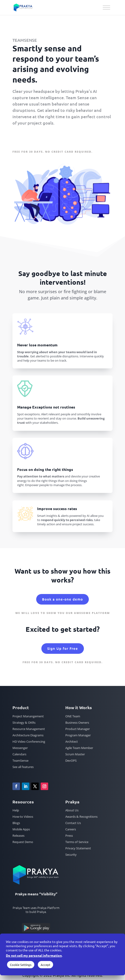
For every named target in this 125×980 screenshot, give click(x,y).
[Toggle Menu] (106, 7)
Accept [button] (45, 965)
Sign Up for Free (34, 138)
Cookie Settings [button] (21, 965)
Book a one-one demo (62, 599)
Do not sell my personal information (34, 955)
